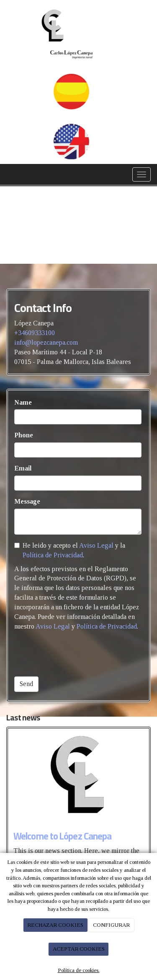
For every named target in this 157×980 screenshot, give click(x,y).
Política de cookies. (79, 970)
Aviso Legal (96, 545)
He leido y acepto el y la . (70, 550)
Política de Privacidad (53, 555)
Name (23, 402)
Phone (24, 435)
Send (26, 684)
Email (23, 468)
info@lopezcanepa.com (46, 342)
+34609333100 (35, 333)
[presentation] (78, 654)
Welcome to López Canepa (62, 836)
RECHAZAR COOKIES (55, 925)
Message (27, 501)
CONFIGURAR (111, 925)
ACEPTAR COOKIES (79, 949)
